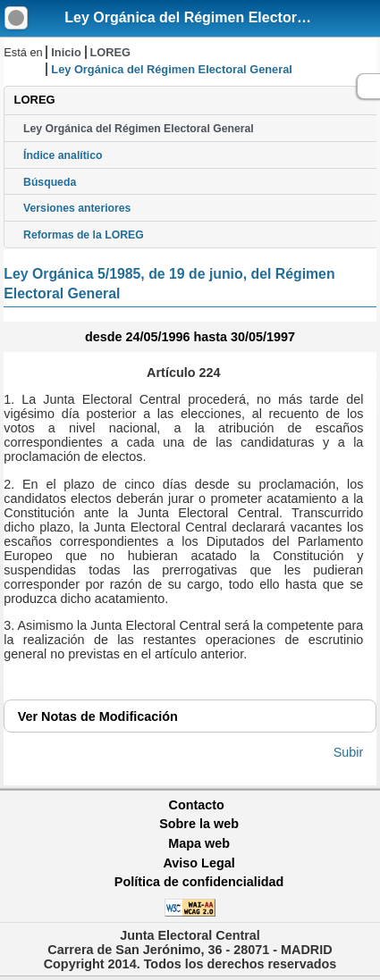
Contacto (197, 805)
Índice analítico (63, 155)
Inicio (66, 52)
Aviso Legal (198, 863)
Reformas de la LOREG (84, 235)
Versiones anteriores (77, 208)
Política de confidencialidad (199, 882)
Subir (349, 752)
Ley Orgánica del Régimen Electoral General (215, 17)
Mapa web (199, 843)
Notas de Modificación (98, 716)
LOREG (110, 52)
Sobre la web (199, 824)
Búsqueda (50, 182)
